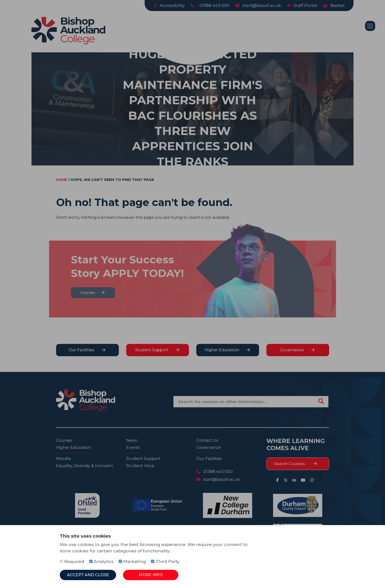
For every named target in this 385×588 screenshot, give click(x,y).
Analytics (101, 561)
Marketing (132, 561)
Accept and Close (88, 575)
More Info (151, 575)
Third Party (165, 561)
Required (72, 561)
